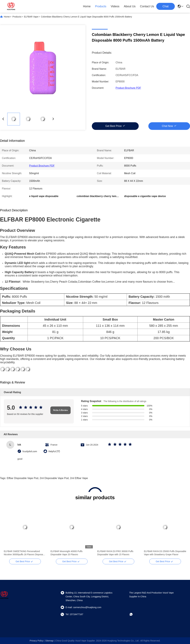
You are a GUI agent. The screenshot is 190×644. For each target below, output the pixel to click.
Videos (115, 6)
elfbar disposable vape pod (23, 478)
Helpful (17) (54, 451)
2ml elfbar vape (79, 478)
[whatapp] (133, 614)
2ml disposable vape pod (54, 478)
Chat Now (167, 126)
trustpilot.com (30, 451)
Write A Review (60, 410)
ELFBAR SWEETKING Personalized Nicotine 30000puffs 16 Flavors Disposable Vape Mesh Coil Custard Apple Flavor (25, 553)
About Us (130, 6)
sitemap (49, 641)
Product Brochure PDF (128, 88)
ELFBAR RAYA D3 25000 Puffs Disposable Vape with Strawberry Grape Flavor (165, 553)
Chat (165, 6)
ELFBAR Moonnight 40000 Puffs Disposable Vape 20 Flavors (66, 553)
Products (101, 6)
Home (87, 6)
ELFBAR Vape (31, 17)
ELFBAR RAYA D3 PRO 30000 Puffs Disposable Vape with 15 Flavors (115, 553)
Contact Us (147, 6)
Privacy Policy (36, 641)
